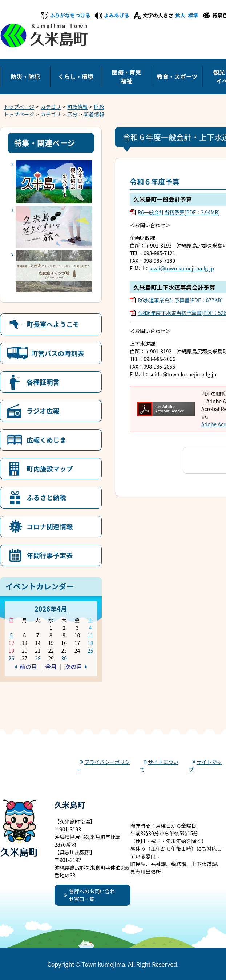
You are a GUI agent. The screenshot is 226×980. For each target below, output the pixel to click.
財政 (99, 107)
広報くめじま (46, 440)
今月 (51, 667)
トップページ (19, 107)
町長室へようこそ (53, 324)
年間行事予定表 (50, 555)
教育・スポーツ (177, 76)
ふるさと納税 (46, 497)
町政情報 (77, 107)
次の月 (73, 667)
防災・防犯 (25, 76)
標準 (193, 15)
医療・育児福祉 (126, 76)
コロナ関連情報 (50, 526)
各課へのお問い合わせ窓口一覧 (92, 895)
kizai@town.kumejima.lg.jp (182, 268)
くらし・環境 (76, 76)
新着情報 (94, 114)
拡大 (180, 15)
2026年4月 (51, 609)
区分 (72, 114)
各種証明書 (43, 382)
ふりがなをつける (70, 15)
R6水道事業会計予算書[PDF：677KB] (180, 300)
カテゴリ (51, 107)
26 (11, 658)
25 (90, 651)
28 (38, 658)
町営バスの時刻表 (58, 353)
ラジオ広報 (43, 411)
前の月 (28, 667)
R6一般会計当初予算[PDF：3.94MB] (179, 212)
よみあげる (117, 15)
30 (64, 658)
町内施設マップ (50, 469)
